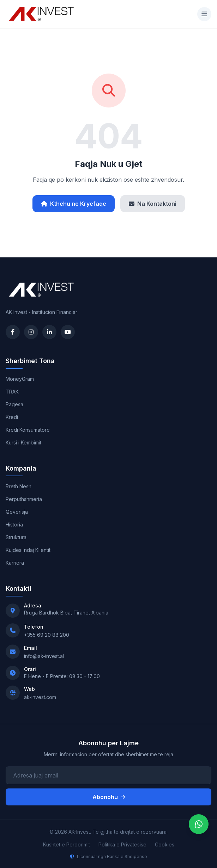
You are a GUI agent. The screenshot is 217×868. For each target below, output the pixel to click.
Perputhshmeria (24, 499)
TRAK (12, 392)
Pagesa (14, 404)
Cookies (165, 844)
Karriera (15, 563)
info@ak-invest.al (44, 656)
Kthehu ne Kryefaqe (74, 204)
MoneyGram (20, 379)
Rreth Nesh (19, 486)
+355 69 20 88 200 (47, 635)
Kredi (12, 417)
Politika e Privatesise (122, 844)
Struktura (16, 537)
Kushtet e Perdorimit (67, 844)
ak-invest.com (40, 697)
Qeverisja (17, 512)
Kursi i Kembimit (23, 442)
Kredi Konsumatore (28, 430)
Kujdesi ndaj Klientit (28, 550)
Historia (14, 525)
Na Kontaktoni (153, 204)
